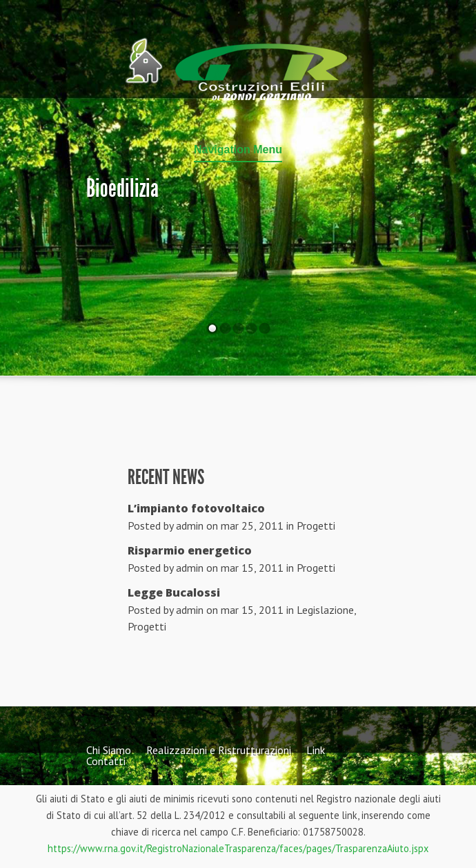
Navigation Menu (238, 150)
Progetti (316, 525)
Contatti (106, 761)
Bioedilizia (122, 189)
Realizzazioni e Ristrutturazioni (219, 750)
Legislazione (325, 610)
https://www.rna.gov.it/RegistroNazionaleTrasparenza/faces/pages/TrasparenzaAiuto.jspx (238, 848)
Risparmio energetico (190, 550)
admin (190, 525)
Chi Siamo (109, 750)
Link (316, 750)
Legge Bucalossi (174, 592)
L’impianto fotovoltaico (196, 508)
